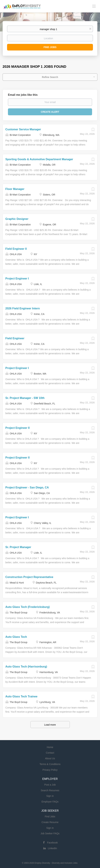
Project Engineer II (17, 428)
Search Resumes (50, 790)
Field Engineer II (16, 249)
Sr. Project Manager (18, 547)
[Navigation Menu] (94, 6)
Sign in (50, 796)
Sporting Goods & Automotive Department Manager (39, 159)
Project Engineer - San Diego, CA (27, 487)
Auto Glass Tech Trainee (21, 696)
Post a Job (50, 785)
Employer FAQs (50, 802)
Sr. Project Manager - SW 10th (25, 398)
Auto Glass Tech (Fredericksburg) (28, 607)
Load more (50, 725)
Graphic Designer (17, 219)
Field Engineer (15, 338)
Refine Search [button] (50, 77)
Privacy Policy (50, 770)
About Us (50, 758)
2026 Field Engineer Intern (23, 308)
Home (50, 747)
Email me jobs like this (23, 95)
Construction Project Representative (29, 577)
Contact (50, 753)
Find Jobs (50, 47)
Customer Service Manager (23, 129)
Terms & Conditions (50, 764)
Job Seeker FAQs (50, 833)
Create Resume (50, 822)
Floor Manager (15, 189)
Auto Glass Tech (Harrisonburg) (26, 667)
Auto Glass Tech (16, 637)
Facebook (52, 843)
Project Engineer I (17, 279)
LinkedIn (52, 848)
